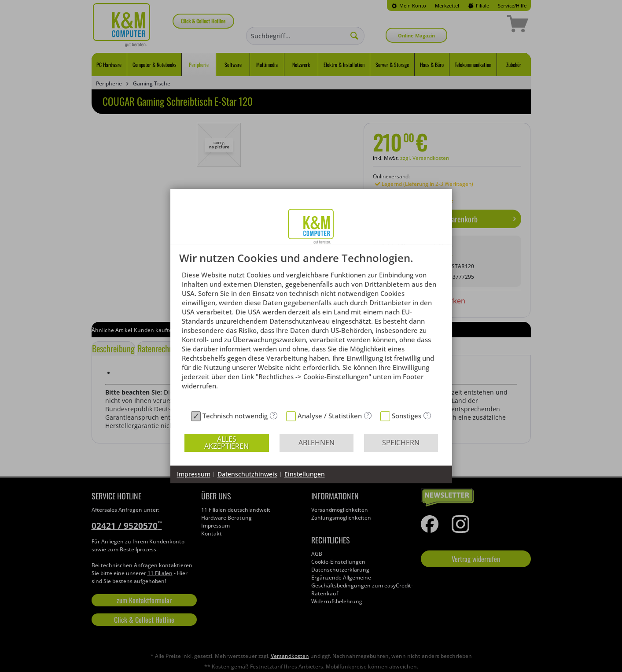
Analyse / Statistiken (330, 416)
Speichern (401, 443)
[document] (311, 330)
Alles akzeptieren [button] (226, 443)
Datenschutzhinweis (247, 474)
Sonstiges (407, 416)
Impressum (194, 474)
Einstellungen (305, 474)
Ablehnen (317, 443)
